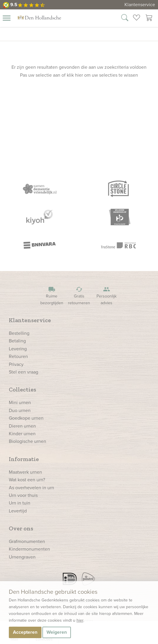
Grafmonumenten (27, 541)
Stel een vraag (24, 372)
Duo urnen (20, 410)
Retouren (18, 356)
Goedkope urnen (26, 418)
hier (80, 620)
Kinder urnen (22, 434)
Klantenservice (140, 5)
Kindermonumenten (29, 549)
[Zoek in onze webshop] (125, 19)
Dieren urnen (22, 426)
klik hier (75, 75)
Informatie (24, 459)
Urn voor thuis (23, 495)
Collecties (23, 389)
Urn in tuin (20, 503)
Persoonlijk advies (107, 296)
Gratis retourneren (79, 296)
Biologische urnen (28, 441)
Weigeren (57, 632)
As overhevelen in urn (31, 488)
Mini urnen (20, 402)
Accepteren (25, 632)
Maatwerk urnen (25, 472)
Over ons (21, 528)
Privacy (16, 364)
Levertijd (18, 511)
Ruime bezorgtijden (52, 296)
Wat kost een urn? (27, 480)
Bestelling (19, 333)
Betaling (17, 341)
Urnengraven (22, 557)
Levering (18, 349)
